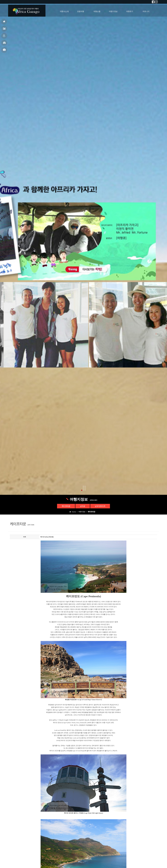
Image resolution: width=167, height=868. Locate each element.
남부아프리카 (100, 506)
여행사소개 (64, 11)
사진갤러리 (4, 51)
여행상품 (97, 11)
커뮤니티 (146, 11)
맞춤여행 (4, 37)
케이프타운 (66, 506)
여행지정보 (4, 44)
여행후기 (4, 30)
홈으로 (4, 22)
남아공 (83, 506)
